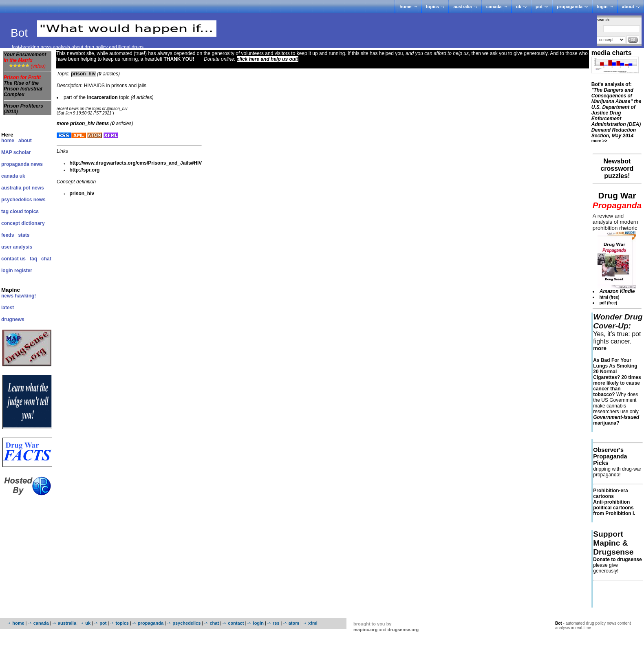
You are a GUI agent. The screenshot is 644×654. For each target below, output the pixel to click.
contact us (13, 259)
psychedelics (186, 623)
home (405, 7)
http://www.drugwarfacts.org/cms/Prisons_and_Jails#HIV (136, 163)
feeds (8, 235)
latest (8, 308)
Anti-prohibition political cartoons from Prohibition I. (614, 508)
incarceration (102, 97)
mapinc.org (365, 630)
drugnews (13, 319)
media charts (612, 53)
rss (276, 623)
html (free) (610, 297)
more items (83, 123)
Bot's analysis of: (616, 110)
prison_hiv (82, 194)
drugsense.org (403, 630)
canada (494, 7)
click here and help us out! (268, 59)
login (602, 7)
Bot (21, 33)
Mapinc (11, 290)
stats (24, 235)
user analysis (17, 247)
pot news (33, 188)
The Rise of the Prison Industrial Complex (23, 89)
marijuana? (616, 420)
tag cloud (12, 211)
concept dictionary (23, 223)
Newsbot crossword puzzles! (617, 168)
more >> (599, 141)
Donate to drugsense (617, 559)
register (23, 271)
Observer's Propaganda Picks (610, 456)
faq (33, 259)
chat (46, 259)
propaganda (570, 7)
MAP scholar (16, 152)
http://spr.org (84, 170)
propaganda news (22, 164)
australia (462, 7)
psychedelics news (23, 200)
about (628, 7)
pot (539, 7)
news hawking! (19, 296)
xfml (313, 623)
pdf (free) (608, 303)
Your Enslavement (25, 57)
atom (294, 623)
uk (519, 7)
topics (432, 7)
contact (236, 623)
